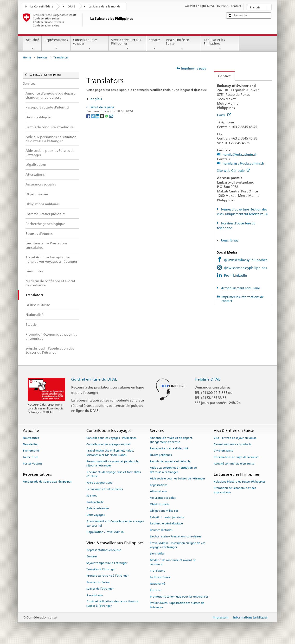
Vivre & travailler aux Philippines (128, 44)
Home (27, 57)
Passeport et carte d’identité (169, 448)
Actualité (32, 44)
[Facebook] (89, 116)
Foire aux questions (99, 483)
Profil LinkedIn (236, 275)
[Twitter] (93, 116)
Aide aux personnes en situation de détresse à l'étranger (173, 470)
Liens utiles (157, 554)
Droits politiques (161, 455)
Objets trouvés (160, 504)
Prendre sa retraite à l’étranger (108, 576)
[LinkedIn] (98, 116)
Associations (95, 595)
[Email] (111, 116)
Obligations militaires (164, 511)
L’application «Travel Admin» (105, 532)
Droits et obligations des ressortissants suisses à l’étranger (112, 603)
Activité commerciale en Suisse (234, 464)
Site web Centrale (234, 170)
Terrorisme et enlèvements (105, 489)
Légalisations (159, 485)
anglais (96, 99)
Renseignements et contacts (233, 444)
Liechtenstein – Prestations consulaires (176, 536)
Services (155, 44)
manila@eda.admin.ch (240, 154)
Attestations (158, 491)
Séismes (92, 496)
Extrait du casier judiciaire (167, 517)
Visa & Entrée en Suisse (182, 44)
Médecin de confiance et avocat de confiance (173, 562)
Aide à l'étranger (98, 508)
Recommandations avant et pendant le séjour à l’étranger (112, 463)
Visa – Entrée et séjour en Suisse (235, 438)
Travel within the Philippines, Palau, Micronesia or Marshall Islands (110, 453)
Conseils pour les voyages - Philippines (111, 438)
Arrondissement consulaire (240, 288)
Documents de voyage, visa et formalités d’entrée (114, 474)
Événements (31, 451)
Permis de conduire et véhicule (170, 461)
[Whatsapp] (107, 116)
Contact (222, 76)
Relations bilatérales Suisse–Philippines (240, 481)
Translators (157, 571)
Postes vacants (33, 464)
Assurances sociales (163, 498)
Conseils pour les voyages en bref (108, 444)
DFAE (71, 6)
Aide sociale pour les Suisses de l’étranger (178, 478)
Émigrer (92, 556)
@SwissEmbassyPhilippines (246, 260)
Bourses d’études (161, 530)
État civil (156, 590)
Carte (224, 115)
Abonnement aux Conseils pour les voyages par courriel (115, 523)
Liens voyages (96, 515)
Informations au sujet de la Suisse (236, 457)
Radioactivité (95, 502)
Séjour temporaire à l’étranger (107, 563)
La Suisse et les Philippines (220, 44)
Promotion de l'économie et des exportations (235, 490)
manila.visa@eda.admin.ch (243, 163)
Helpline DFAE (208, 379)
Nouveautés (31, 438)
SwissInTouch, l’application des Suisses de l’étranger (177, 605)
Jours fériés (229, 240)
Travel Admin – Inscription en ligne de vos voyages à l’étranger (178, 545)
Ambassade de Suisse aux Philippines (47, 481)
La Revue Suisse (160, 577)
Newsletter (30, 444)
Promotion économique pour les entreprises (179, 596)
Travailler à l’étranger (101, 569)
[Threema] (102, 116)
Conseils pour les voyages (90, 44)
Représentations (56, 44)
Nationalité (157, 584)
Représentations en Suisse (104, 550)
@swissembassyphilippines (245, 268)
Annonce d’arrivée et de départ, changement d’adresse (171, 440)
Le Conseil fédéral (42, 6)
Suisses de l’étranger (100, 589)
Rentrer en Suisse (98, 582)
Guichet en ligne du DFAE (94, 379)
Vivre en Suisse (224, 451)
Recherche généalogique (166, 523)
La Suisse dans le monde (105, 6)
